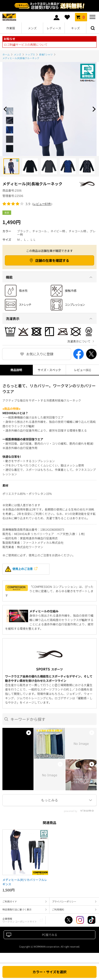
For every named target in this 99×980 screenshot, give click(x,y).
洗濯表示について (79, 341)
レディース (54, 28)
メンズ (32, 28)
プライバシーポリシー (64, 901)
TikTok (91, 920)
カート (81, 17)
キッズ (75, 28)
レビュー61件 (42, 204)
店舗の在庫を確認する (52, 260)
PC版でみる (50, 935)
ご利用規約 (58, 909)
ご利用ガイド (10, 901)
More (49, 800)
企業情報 (20, 920)
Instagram (80, 920)
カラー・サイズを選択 (49, 972)
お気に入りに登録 (40, 354)
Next (93, 109)
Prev (6, 109)
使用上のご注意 (19, 569)
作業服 (11, 28)
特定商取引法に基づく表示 (17, 909)
